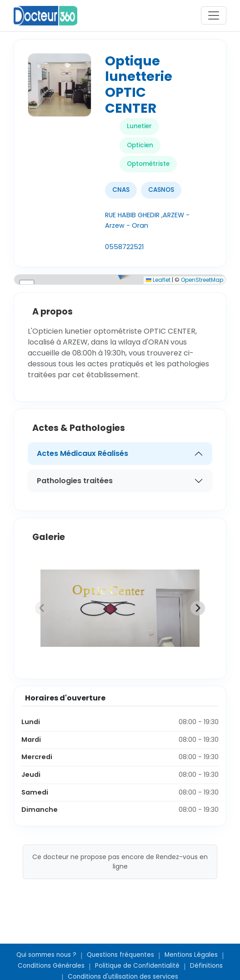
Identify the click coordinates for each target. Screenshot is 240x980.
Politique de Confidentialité (137, 966)
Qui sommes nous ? (46, 955)
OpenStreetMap (202, 280)
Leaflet (158, 280)
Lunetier (139, 126)
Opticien (140, 145)
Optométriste (148, 164)
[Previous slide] (42, 608)
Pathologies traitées (75, 481)
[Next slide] (198, 608)
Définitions (206, 966)
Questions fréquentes (120, 955)
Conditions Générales (51, 966)
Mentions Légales (191, 955)
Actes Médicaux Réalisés (82, 453)
